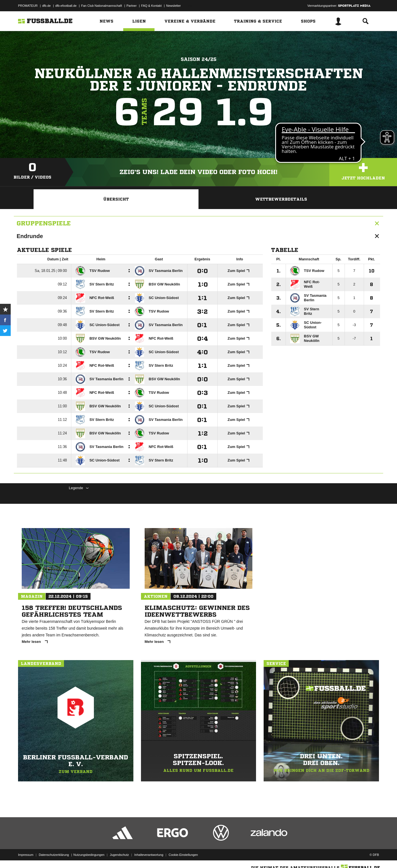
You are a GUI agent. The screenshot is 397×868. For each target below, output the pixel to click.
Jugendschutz (119, 855)
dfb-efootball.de (66, 6)
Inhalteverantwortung (149, 855)
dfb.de (46, 6)
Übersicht (116, 199)
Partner (132, 6)
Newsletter (173, 6)
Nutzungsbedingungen (89, 855)
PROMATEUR (28, 6)
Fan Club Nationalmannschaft (102, 6)
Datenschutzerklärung (54, 855)
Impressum (26, 855)
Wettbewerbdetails (281, 199)
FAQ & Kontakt (152, 6)
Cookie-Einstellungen (183, 855)
